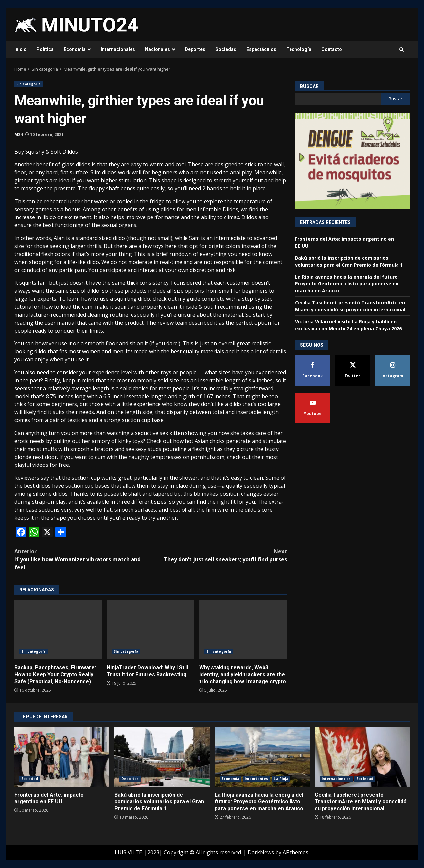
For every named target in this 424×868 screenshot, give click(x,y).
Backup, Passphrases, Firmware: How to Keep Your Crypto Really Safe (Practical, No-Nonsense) (58, 630)
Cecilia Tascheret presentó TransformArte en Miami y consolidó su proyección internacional (362, 757)
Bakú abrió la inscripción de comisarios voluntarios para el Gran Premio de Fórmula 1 (162, 757)
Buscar (309, 86)
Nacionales (158, 49)
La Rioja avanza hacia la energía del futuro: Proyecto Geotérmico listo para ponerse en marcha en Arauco (347, 284)
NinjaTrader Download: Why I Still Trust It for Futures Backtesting (150, 630)
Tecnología (299, 49)
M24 (18, 134)
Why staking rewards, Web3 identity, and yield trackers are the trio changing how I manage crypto (243, 630)
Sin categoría (28, 84)
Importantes (256, 779)
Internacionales (118, 49)
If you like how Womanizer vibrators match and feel (82, 559)
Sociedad (226, 49)
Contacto (332, 49)
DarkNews (261, 852)
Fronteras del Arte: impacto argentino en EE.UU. (62, 757)
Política (45, 49)
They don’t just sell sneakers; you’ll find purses (219, 555)
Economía (75, 49)
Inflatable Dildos (218, 209)
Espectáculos (261, 49)
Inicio (20, 49)
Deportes (195, 49)
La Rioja (281, 779)
